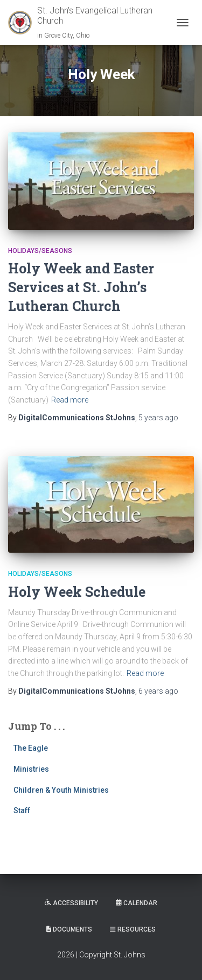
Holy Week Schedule (77, 592)
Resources (133, 929)
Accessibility (71, 903)
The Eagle (31, 748)
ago (158, 418)
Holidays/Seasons (40, 251)
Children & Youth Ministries (61, 790)
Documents (69, 929)
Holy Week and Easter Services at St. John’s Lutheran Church (81, 287)
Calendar (137, 903)
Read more (70, 400)
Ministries (31, 769)
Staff (22, 810)
